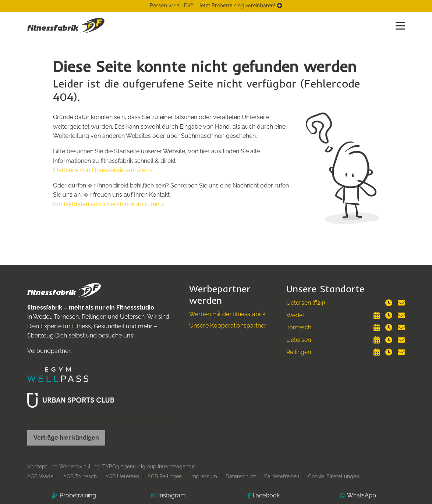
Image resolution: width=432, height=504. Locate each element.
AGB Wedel (41, 476)
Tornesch (299, 327)
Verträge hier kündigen (66, 438)
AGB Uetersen (122, 476)
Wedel (295, 315)
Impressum (204, 476)
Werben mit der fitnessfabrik (227, 314)
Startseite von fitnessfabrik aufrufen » (103, 170)
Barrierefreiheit (282, 476)
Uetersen (299, 340)
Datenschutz (241, 476)
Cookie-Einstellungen (334, 476)
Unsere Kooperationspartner (228, 326)
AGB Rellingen (165, 476)
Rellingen (299, 352)
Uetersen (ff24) (306, 303)
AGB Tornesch (80, 476)
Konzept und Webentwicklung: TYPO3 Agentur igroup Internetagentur (111, 467)
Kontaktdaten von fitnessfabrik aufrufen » (109, 204)
